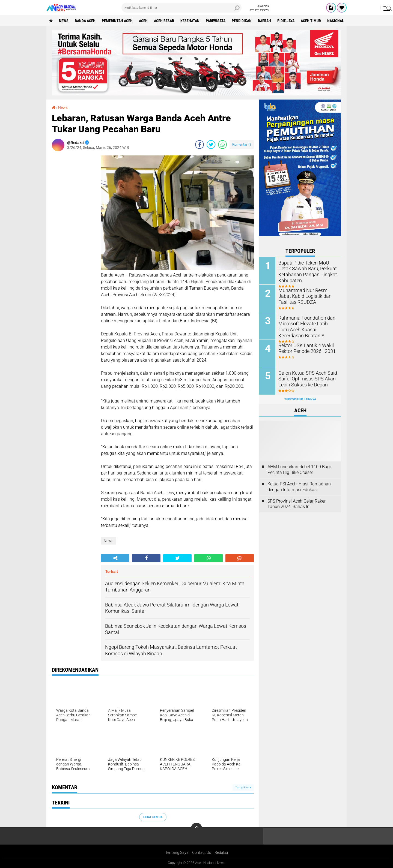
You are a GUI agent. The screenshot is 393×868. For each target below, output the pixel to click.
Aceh (143, 21)
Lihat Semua (153, 817)
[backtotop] (196, 828)
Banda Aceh (85, 21)
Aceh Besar (164, 21)
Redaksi (221, 852)
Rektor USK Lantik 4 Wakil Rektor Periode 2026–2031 (304, 348)
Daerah (264, 21)
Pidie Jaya (286, 21)
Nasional (336, 21)
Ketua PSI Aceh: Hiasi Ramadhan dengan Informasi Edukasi (299, 487)
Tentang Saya (177, 852)
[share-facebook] (200, 145)
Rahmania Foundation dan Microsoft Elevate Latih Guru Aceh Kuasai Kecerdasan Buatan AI (306, 326)
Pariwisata (216, 21)
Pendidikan (242, 21)
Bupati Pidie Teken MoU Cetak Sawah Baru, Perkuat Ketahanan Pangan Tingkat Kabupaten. (307, 271)
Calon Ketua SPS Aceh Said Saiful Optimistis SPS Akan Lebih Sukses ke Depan (305, 378)
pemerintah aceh (117, 21)
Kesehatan (190, 21)
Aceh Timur (311, 21)
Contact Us (202, 852)
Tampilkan (243, 787)
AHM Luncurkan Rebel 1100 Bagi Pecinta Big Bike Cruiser (299, 470)
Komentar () (242, 144)
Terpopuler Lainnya (300, 399)
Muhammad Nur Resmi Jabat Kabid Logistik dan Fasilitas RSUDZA (307, 296)
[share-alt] (115, 558)
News (64, 21)
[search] (181, 8)
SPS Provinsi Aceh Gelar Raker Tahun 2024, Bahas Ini (297, 504)
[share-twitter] (211, 145)
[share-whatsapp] (222, 145)
